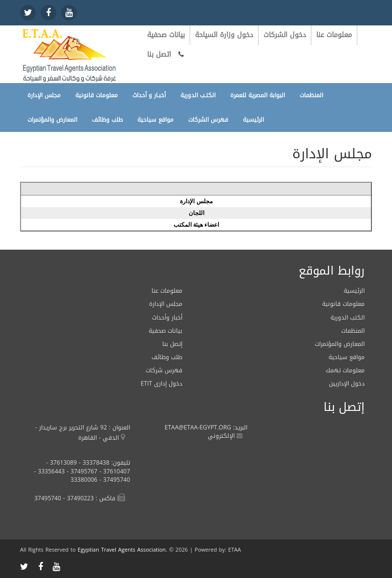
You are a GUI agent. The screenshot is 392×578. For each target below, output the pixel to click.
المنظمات (311, 95)
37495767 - (81, 471)
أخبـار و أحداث (149, 95)
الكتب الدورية (348, 318)
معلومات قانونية (97, 95)
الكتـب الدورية (198, 95)
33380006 (84, 480)
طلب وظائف (107, 120)
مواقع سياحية (155, 120)
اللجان (196, 213)
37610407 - (114, 471)
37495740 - (114, 480)
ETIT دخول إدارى (162, 384)
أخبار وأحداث (167, 318)
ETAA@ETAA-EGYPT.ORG (198, 428)
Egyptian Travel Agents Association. (122, 550)
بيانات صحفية (166, 35)
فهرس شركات (164, 370)
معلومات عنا (334, 35)
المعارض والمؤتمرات (52, 120)
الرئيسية (253, 120)
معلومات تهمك (345, 370)
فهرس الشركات (208, 120)
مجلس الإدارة (44, 95)
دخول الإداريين (347, 384)
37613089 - (61, 463)
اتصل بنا (159, 54)
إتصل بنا (172, 344)
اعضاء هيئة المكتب (196, 225)
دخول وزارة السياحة (224, 35)
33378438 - (93, 463)
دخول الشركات (285, 35)
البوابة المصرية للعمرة (258, 95)
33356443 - (50, 471)
